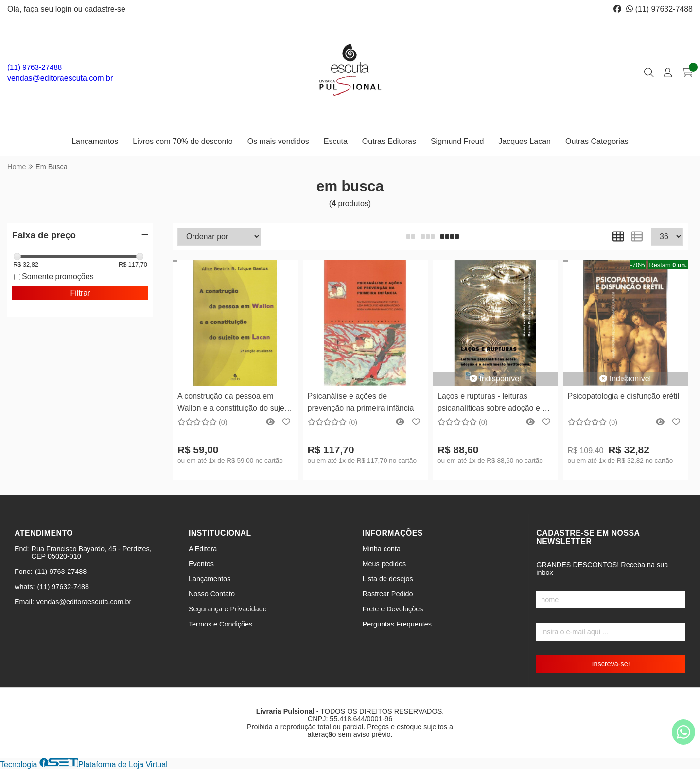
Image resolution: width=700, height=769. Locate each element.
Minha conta (382, 549)
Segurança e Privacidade (228, 609)
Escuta (336, 141)
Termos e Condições (220, 624)
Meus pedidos (385, 564)
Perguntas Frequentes (397, 624)
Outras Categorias (597, 141)
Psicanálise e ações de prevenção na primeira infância (361, 402)
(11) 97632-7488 (659, 9)
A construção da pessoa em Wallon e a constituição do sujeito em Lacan (235, 403)
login (65, 9)
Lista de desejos (388, 579)
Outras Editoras (389, 141)
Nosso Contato (212, 594)
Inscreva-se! (611, 664)
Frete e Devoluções (393, 609)
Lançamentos (95, 141)
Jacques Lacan (525, 141)
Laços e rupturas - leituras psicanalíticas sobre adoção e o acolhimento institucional (492, 403)
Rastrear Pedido (388, 594)
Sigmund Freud (457, 141)
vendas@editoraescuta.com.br (60, 78)
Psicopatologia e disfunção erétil (623, 396)
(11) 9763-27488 (35, 67)
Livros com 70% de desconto (183, 141)
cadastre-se (105, 9)
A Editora (203, 549)
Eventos (201, 564)
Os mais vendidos (278, 141)
